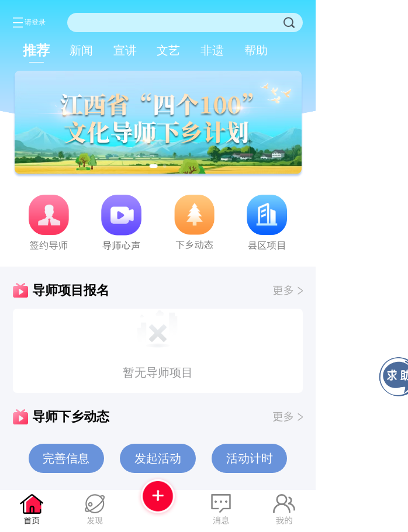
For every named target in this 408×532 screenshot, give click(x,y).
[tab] (37, 51)
